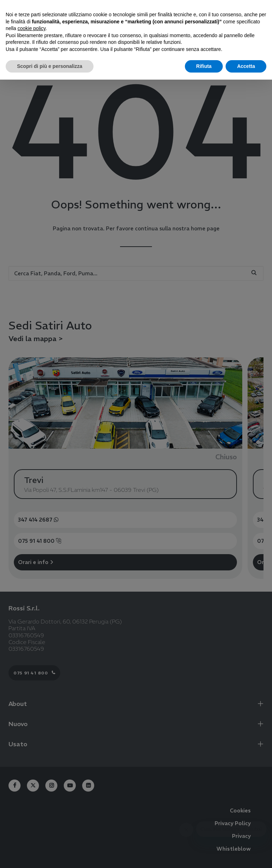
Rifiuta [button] (204, 66)
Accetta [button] (246, 66)
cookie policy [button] (31, 28)
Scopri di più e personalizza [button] (50, 66)
